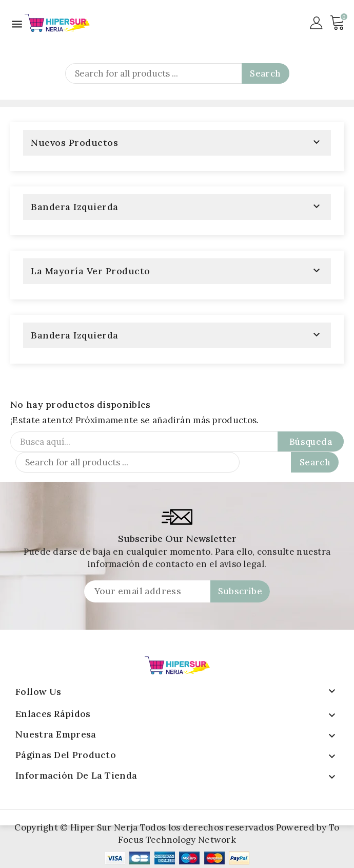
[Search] (177, 73)
